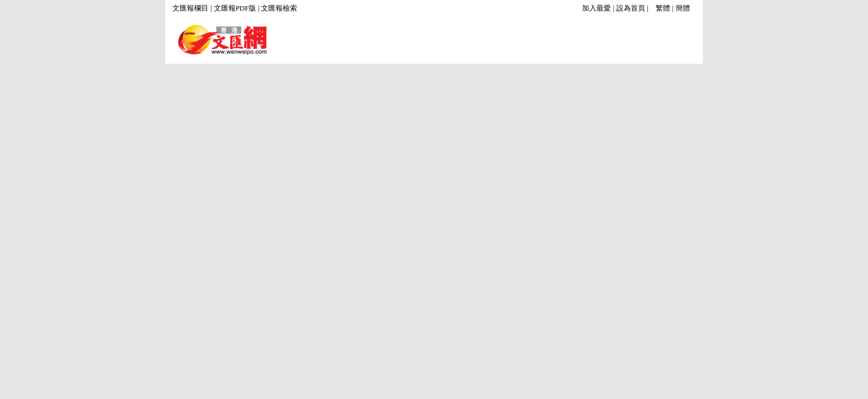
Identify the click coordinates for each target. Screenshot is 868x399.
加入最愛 (596, 8)
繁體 (663, 8)
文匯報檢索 (279, 8)
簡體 (683, 8)
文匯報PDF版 (235, 8)
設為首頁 (631, 8)
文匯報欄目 (190, 8)
